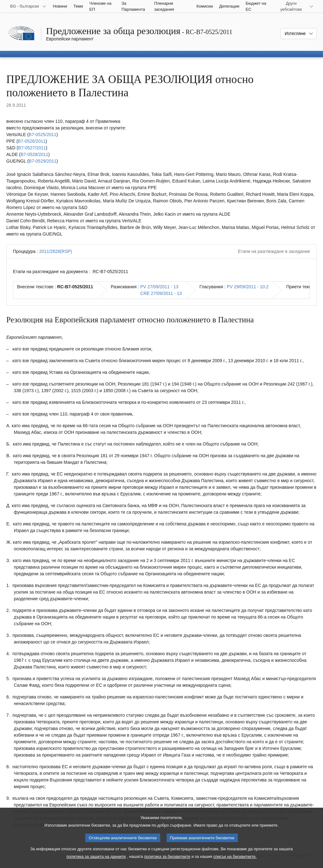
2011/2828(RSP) (56, 251)
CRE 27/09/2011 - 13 (161, 293)
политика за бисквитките (167, 863)
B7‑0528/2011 (34, 154)
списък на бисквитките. (235, 863)
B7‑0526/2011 (32, 141)
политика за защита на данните (96, 863)
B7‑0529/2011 (43, 161)
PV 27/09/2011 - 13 (159, 287)
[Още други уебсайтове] (295, 6)
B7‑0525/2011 (43, 135)
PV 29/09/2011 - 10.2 (248, 287)
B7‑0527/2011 (32, 148)
